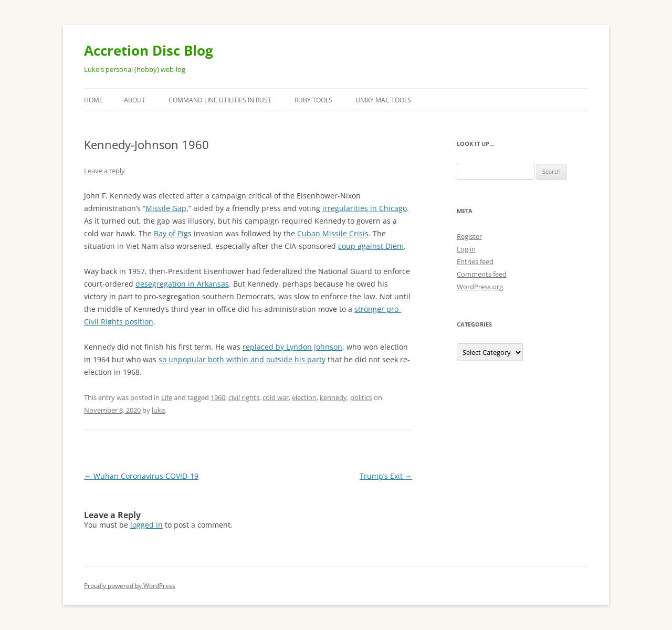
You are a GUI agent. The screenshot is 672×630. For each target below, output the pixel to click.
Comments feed (482, 274)
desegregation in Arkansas (182, 284)
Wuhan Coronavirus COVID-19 (141, 476)
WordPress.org (480, 287)
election (304, 397)
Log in (466, 249)
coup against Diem (371, 246)
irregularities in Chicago (365, 208)
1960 (218, 397)
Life (167, 397)
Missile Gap (166, 208)
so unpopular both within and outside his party (242, 359)
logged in (146, 525)
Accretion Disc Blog (149, 50)
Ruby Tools (313, 100)
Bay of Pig (171, 233)
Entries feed (475, 261)
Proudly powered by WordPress (130, 586)
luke (158, 410)
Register (469, 236)
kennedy (333, 397)
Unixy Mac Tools (383, 100)
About (135, 100)
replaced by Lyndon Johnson (292, 347)
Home (93, 100)
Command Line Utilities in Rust (220, 100)
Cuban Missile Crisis (333, 233)
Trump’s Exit (386, 476)
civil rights (244, 397)
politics (361, 397)
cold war (276, 397)
